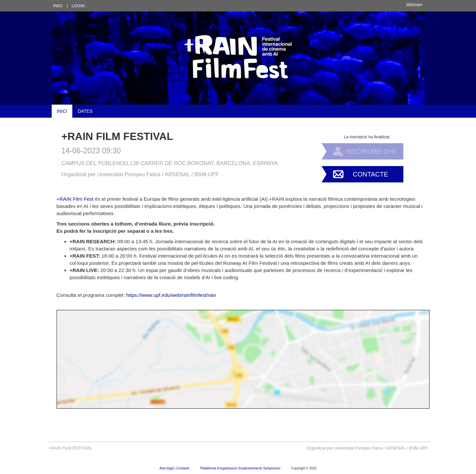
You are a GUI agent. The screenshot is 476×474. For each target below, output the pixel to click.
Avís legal (167, 468)
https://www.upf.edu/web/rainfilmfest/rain (171, 295)
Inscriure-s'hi (371, 151)
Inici (58, 6)
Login (78, 6)
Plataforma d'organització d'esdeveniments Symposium (241, 468)
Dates (85, 111)
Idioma (414, 5)
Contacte (370, 174)
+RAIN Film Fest (75, 199)
